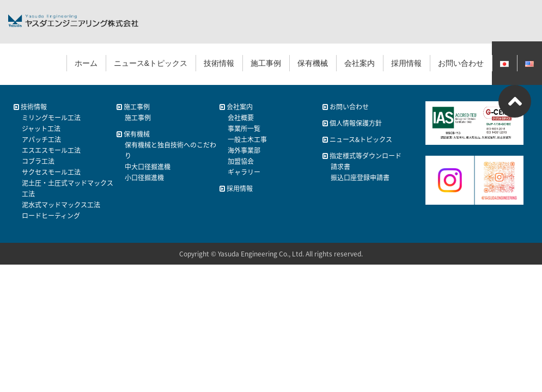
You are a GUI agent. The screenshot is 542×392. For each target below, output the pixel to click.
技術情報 (219, 63)
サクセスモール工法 (51, 172)
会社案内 (360, 63)
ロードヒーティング (51, 216)
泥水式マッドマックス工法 (61, 205)
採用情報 (406, 63)
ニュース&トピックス (151, 63)
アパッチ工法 (41, 139)
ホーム (86, 63)
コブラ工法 (38, 161)
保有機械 (313, 63)
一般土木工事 (247, 139)
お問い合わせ (461, 63)
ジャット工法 (41, 128)
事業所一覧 (244, 128)
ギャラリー (244, 172)
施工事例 (266, 63)
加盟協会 (241, 161)
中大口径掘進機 (148, 167)
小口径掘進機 (144, 177)
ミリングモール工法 (51, 118)
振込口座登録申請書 (360, 177)
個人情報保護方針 (352, 123)
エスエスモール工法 (51, 150)
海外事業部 (244, 150)
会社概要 (241, 118)
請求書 (340, 167)
